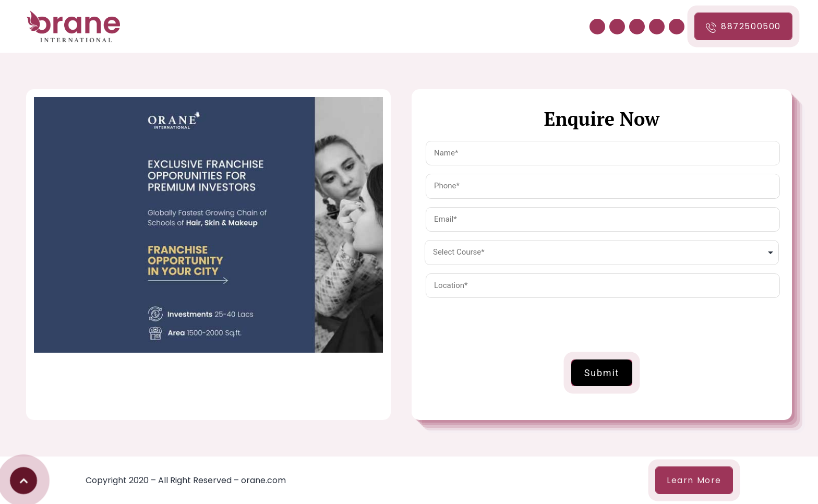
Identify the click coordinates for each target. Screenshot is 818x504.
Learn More (694, 480)
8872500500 (743, 27)
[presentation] (504, 327)
